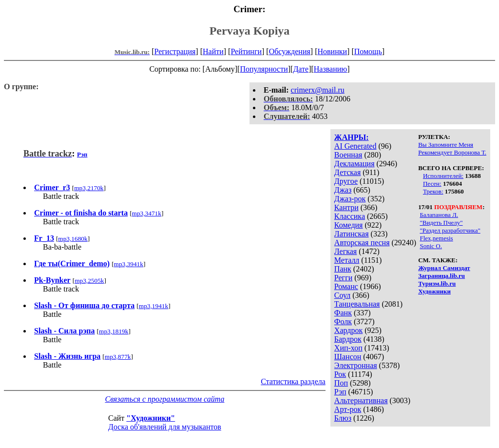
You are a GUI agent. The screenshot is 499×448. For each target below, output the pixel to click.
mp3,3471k (147, 213)
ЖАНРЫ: (352, 137)
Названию (331, 69)
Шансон (348, 357)
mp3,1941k (154, 306)
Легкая (345, 251)
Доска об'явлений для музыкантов (165, 427)
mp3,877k (118, 357)
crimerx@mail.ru (318, 90)
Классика (350, 216)
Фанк (343, 313)
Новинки (332, 51)
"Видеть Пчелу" (441, 223)
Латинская (352, 234)
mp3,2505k (89, 281)
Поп (341, 383)
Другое (346, 181)
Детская (348, 172)
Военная (348, 155)
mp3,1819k (114, 331)
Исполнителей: (443, 176)
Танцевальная (357, 304)
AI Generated (355, 146)
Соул (342, 295)
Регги (343, 278)
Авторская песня (362, 243)
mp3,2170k (89, 188)
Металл (347, 260)
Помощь (368, 51)
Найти (213, 51)
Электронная (356, 365)
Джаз (343, 190)
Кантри (346, 207)
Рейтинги (246, 51)
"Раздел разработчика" (450, 230)
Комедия (349, 225)
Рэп (340, 392)
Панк (343, 269)
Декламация (355, 164)
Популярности (264, 69)
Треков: (433, 191)
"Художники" (151, 418)
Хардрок (348, 330)
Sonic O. (431, 246)
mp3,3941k (129, 264)
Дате (301, 69)
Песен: (432, 184)
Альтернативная (361, 400)
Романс (346, 286)
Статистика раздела (293, 381)
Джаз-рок (350, 199)
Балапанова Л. (439, 215)
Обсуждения (290, 51)
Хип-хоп (348, 348)
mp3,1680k (73, 239)
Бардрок (348, 339)
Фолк (343, 321)
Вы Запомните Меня (446, 145)
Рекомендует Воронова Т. (452, 152)
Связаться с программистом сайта (164, 399)
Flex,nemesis (436, 238)
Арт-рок (348, 409)
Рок (340, 374)
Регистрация (175, 51)
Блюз (343, 418)
